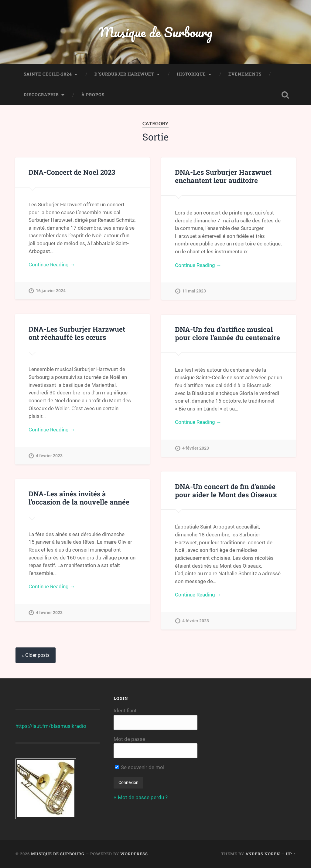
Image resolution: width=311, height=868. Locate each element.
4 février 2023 (49, 456)
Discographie (41, 95)
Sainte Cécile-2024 (48, 74)
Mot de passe (129, 739)
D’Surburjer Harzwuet (124, 74)
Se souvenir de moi (140, 767)
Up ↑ (290, 854)
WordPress (134, 854)
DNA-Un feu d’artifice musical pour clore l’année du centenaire (227, 333)
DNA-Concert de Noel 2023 (72, 172)
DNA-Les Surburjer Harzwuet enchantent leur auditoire (223, 176)
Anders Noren (263, 854)
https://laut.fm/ (33, 726)
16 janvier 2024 (51, 291)
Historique (191, 74)
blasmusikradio (68, 726)
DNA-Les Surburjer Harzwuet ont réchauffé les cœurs (77, 333)
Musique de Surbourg (155, 32)
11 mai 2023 (194, 291)
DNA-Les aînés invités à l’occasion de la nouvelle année (79, 498)
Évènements (245, 74)
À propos (93, 95)
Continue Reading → (52, 265)
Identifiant (125, 711)
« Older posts (36, 655)
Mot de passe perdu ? (143, 797)
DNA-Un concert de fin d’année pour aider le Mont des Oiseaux (226, 490)
